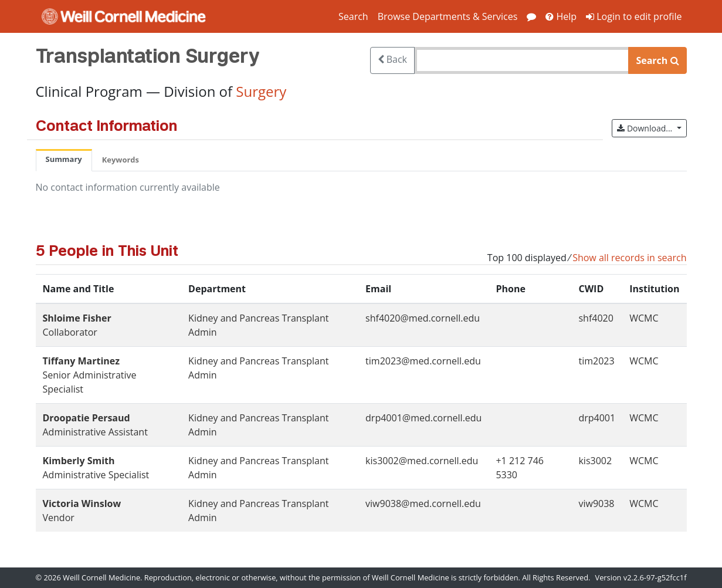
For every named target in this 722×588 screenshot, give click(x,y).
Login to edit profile (634, 16)
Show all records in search (629, 258)
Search (353, 16)
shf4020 (596, 318)
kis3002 (595, 461)
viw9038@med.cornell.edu (423, 503)
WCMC (644, 318)
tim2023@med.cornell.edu (423, 361)
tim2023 (596, 361)
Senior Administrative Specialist (90, 375)
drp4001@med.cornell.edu (423, 418)
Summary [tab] (64, 159)
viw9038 (596, 503)
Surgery (261, 91)
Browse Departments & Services (448, 16)
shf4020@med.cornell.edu (423, 318)
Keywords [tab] (121, 160)
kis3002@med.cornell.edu (422, 461)
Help (561, 16)
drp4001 (597, 418)
